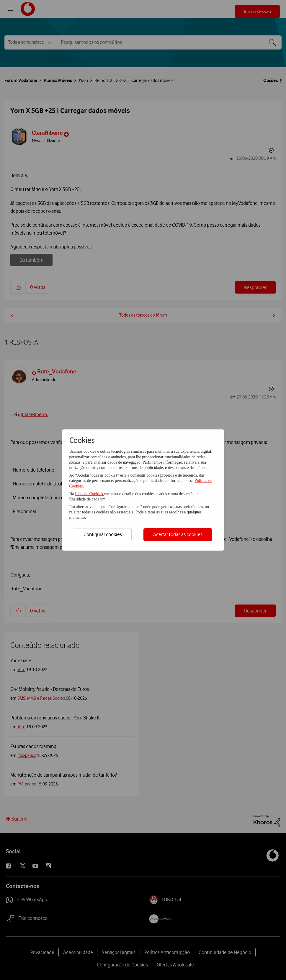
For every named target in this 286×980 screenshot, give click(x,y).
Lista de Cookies (89, 494)
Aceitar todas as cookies (178, 534)
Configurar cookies (103, 534)
